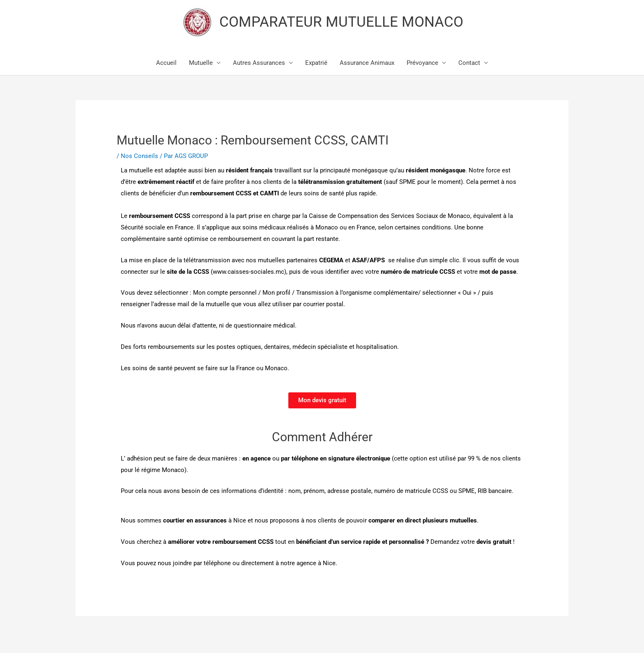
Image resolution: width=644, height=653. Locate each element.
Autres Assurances (259, 63)
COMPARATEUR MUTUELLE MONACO (341, 22)
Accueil (166, 63)
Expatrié (316, 63)
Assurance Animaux (367, 63)
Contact (469, 63)
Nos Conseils (139, 156)
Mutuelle (201, 63)
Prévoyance (422, 63)
